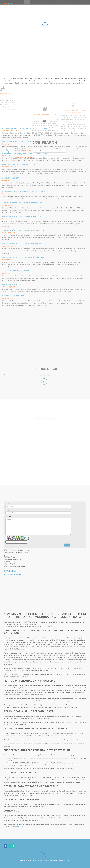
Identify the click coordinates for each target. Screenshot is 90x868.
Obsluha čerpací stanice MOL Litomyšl (20, 83)
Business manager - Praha (14, 215)
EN (86, 2)
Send (67, 545)
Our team (64, 2)
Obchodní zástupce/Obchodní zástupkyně (22, 122)
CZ (85, 1)
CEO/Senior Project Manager (16, 190)
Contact (73, 2)
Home (27, 2)
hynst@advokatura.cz (16, 826)
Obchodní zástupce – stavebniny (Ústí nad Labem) (25, 176)
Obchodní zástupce (12, 203)
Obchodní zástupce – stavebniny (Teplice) (22, 135)
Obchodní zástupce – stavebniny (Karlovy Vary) (25, 149)
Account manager (11, 97)
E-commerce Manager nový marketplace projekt (25, 72)
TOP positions (53, 2)
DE (86, 4)
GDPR (80, 2)
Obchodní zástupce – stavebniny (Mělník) (22, 163)
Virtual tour (11, 571)
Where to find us (13, 575)
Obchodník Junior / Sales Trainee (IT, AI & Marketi (25, 61)
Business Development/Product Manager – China (25, 47)
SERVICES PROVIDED (39, 2)
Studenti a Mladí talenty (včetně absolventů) (24, 111)
